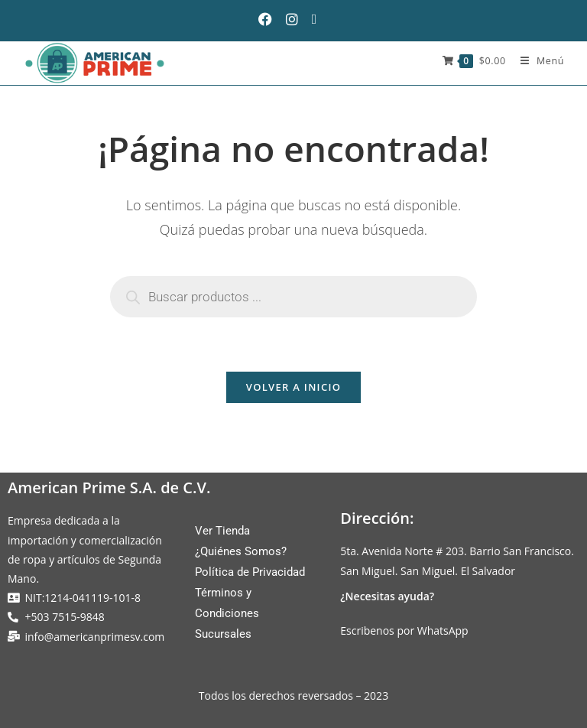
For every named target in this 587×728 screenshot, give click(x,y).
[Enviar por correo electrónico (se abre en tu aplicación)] (320, 19)
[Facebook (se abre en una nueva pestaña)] (271, 19)
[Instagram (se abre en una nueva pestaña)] (297, 19)
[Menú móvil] (537, 61)
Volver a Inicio (293, 387)
